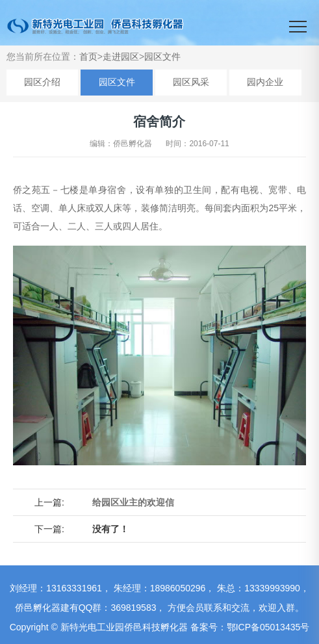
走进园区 (121, 57)
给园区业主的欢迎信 (133, 502)
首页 (88, 57)
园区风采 (191, 82)
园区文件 (162, 57)
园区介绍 (42, 82)
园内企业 (265, 82)
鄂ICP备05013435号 (268, 627)
